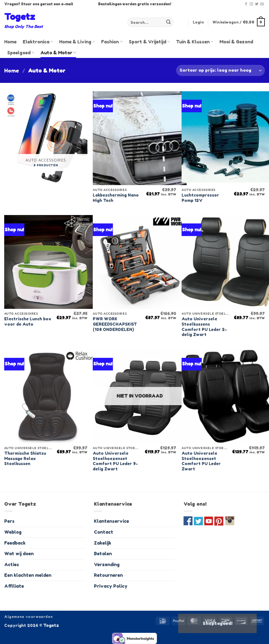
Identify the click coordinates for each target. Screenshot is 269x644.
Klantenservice (111, 521)
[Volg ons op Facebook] (246, 4)
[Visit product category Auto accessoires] (46, 138)
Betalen (103, 554)
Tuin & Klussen (195, 42)
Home (10, 42)
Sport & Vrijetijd (149, 42)
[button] (198, 22)
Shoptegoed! (217, 623)
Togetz (20, 17)
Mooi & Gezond (236, 42)
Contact (104, 532)
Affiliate (14, 586)
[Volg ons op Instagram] (251, 4)
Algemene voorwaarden (28, 617)
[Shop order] (221, 70)
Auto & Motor (58, 53)
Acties (12, 564)
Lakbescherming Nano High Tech (116, 198)
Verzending (107, 564)
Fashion (112, 42)
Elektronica (38, 42)
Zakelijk (103, 543)
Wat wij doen (19, 554)
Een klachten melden (28, 575)
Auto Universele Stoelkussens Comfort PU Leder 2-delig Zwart (204, 327)
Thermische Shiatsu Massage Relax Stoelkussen (25, 458)
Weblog (13, 532)
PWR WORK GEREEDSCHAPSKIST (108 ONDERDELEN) (115, 324)
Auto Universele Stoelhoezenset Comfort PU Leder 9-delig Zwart (115, 461)
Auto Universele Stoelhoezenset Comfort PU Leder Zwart (201, 461)
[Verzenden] (168, 22)
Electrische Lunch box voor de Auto (28, 321)
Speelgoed (21, 53)
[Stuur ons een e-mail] (262, 4)
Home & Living (77, 42)
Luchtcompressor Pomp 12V (200, 198)
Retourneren (108, 575)
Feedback (15, 543)
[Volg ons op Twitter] (257, 4)
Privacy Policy (111, 586)
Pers (9, 521)
